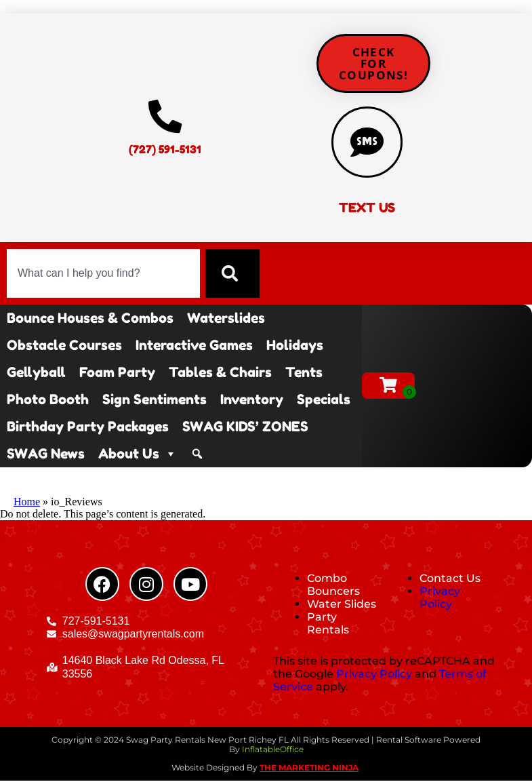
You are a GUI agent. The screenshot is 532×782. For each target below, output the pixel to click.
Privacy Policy (440, 598)
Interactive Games (194, 346)
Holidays (295, 346)
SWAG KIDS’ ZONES (245, 427)
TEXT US (367, 209)
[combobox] (103, 274)
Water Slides (342, 605)
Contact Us (450, 579)
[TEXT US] (367, 142)
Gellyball (36, 373)
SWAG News (46, 454)
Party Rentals (328, 625)
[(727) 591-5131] (165, 117)
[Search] (232, 274)
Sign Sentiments (155, 400)
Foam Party (117, 373)
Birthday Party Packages (88, 427)
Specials (324, 400)
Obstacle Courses (64, 346)
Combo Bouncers (333, 585)
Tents (304, 373)
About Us (138, 454)
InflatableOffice (273, 750)
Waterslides (226, 319)
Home (27, 502)
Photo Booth (48, 400)
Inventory (252, 400)
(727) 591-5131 (165, 150)
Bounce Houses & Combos (90, 319)
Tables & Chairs (220, 373)
